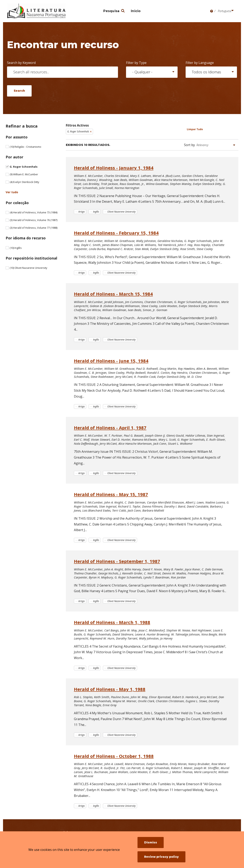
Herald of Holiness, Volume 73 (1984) (34, 212)
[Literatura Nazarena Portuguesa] (36, 11)
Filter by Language (200, 63)
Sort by (189, 145)
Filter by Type (136, 63)
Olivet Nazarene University (28, 268)
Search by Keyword (21, 63)
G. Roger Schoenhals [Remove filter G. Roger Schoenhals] (78, 131)
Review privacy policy (161, 857)
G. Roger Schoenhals (24, 167)
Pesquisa (111, 11)
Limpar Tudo (195, 129)
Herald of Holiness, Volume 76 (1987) (34, 220)
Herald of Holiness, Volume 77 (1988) (34, 228)
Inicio (136, 11)
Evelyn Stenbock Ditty (24, 182)
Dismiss (151, 842)
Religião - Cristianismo (25, 147)
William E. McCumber (24, 174)
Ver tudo (12, 192)
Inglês (16, 248)
